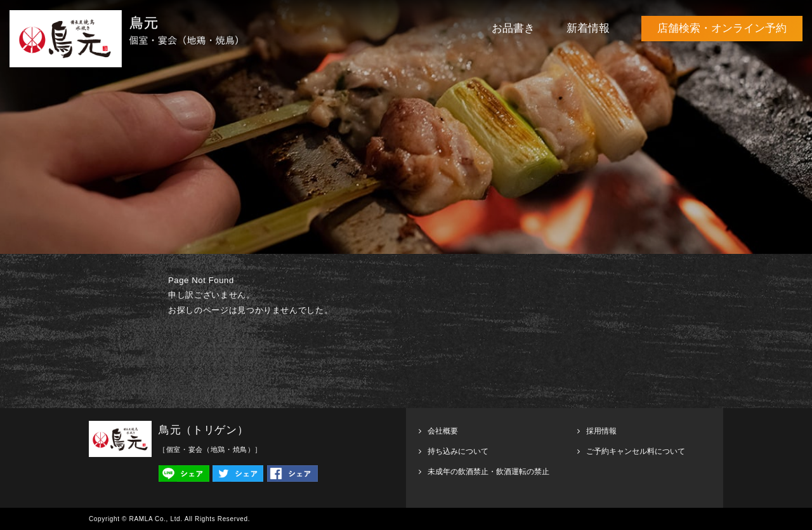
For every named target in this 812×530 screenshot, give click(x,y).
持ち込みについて (458, 451)
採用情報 (601, 431)
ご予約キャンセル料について (636, 451)
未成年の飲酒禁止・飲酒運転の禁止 (488, 472)
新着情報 (588, 28)
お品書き (513, 28)
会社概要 (443, 431)
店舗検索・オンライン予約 (722, 28)
